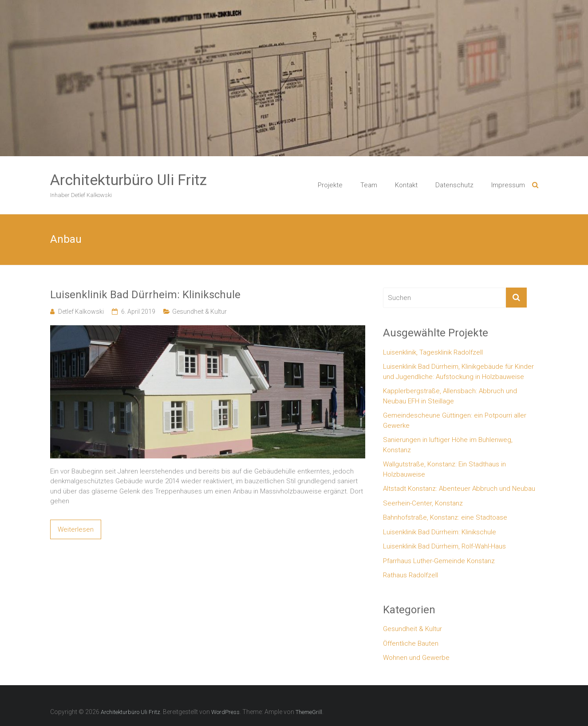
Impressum (508, 185)
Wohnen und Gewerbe (416, 658)
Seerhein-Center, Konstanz (423, 503)
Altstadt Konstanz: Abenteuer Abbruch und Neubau (459, 489)
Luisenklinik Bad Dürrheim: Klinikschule (145, 295)
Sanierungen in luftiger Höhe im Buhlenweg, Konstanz (448, 445)
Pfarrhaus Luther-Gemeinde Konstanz (439, 561)
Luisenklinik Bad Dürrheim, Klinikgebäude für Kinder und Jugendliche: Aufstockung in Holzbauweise (458, 372)
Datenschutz (454, 185)
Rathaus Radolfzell (410, 575)
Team (369, 185)
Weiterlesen (76, 529)
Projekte (330, 185)
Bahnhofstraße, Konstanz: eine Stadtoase (445, 517)
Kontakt (406, 185)
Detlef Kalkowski (81, 312)
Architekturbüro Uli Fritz (128, 180)
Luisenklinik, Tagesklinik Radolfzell (433, 352)
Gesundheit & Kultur (199, 312)
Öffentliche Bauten (411, 643)
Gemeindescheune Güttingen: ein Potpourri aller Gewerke (455, 420)
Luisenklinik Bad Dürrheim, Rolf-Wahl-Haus (444, 546)
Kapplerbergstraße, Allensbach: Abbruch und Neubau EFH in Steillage (450, 396)
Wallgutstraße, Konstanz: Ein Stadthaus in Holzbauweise (444, 469)
